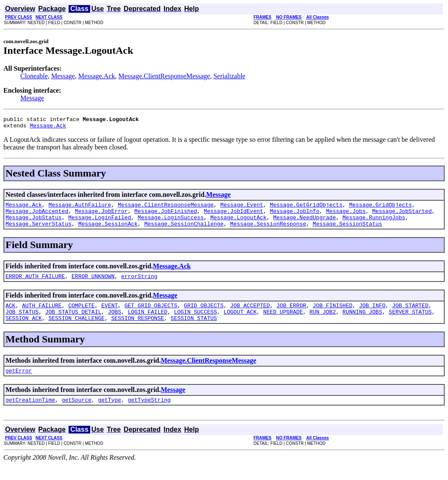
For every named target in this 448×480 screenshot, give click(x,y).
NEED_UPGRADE (283, 323)
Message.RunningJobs (374, 223)
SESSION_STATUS (194, 331)
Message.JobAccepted (37, 216)
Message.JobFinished (166, 216)
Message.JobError (101, 216)
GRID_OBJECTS (204, 315)
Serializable (230, 76)
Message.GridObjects (380, 208)
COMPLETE (81, 315)
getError (19, 384)
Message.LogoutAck (239, 223)
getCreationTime (30, 415)
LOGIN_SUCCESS (195, 323)
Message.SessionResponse (268, 231)
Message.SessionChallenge (184, 231)
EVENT (109, 315)
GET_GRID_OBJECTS (151, 315)
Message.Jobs (346, 216)
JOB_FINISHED (333, 315)
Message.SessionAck (108, 231)
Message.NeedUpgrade (304, 223)
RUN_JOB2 (323, 323)
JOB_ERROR (291, 315)
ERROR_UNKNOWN (93, 285)
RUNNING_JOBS (362, 323)
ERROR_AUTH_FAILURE (35, 285)
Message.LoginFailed (100, 223)
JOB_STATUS (22, 323)
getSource (77, 415)
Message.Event (242, 208)
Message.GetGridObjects (306, 208)
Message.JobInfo (295, 216)
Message (63, 76)
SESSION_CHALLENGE (76, 331)
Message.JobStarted (402, 216)
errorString (139, 285)
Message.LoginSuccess (171, 223)
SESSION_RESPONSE (138, 331)
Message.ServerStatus (39, 231)
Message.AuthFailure (80, 208)
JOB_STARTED (410, 315)
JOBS (115, 323)
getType (109, 415)
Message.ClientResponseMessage (164, 76)
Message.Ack (97, 76)
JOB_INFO (372, 315)
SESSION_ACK (24, 331)
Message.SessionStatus (347, 231)
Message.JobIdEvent (233, 216)
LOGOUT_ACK (240, 323)
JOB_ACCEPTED (250, 315)
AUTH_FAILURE (42, 315)
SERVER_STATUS (410, 323)
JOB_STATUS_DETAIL (73, 323)
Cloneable (34, 76)
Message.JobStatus (34, 223)
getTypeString (149, 415)
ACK (10, 315)
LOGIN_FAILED (148, 323)
